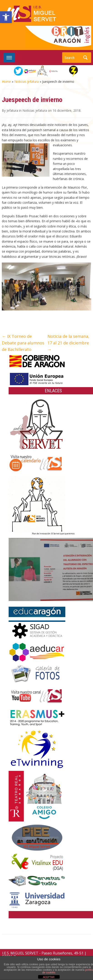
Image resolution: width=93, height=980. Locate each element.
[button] (6, 17)
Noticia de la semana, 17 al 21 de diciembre (68, 343)
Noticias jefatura (27, 82)
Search (86, 58)
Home (6, 82)
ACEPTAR (49, 977)
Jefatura (12, 110)
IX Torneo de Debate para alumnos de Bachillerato (23, 343)
